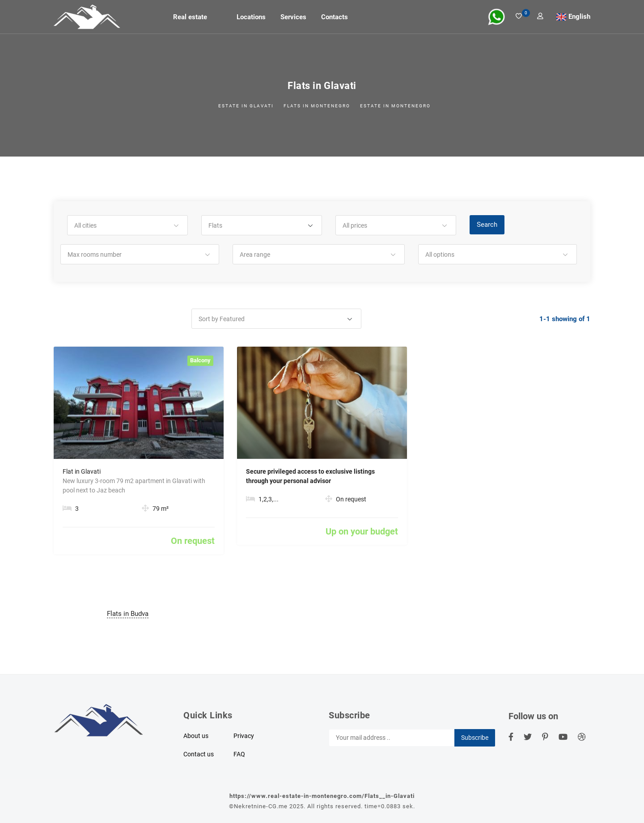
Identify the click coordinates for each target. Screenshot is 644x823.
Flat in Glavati (82, 471)
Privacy (244, 736)
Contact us (199, 754)
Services (293, 17)
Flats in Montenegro (317, 106)
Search (487, 225)
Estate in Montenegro (395, 106)
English (579, 17)
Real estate (190, 17)
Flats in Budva (128, 614)
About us (196, 736)
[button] (127, 226)
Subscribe (475, 738)
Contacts (335, 17)
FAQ (239, 754)
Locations (251, 17)
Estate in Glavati (246, 106)
